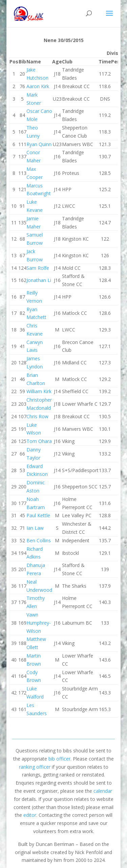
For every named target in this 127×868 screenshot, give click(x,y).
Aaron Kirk (38, 86)
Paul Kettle (38, 515)
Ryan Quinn (39, 144)
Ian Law (35, 528)
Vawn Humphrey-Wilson (39, 623)
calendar (103, 791)
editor (30, 815)
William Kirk (39, 391)
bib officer (59, 759)
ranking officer (35, 767)
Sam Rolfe (38, 268)
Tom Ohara (39, 441)
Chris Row (37, 416)
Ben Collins (39, 540)
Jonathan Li (39, 280)
